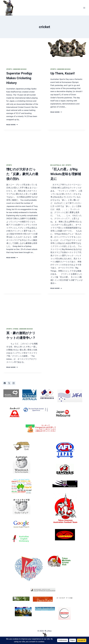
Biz (63, 165)
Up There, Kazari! (63, 73)
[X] (9, 383)
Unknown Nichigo (20, 69)
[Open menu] (84, 8)
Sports (9, 69)
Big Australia (56, 165)
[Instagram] (13, 383)
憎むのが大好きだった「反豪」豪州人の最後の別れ (22, 174)
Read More (12, 125)
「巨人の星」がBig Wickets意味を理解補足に (66, 174)
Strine (16, 329)
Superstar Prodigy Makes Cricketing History (19, 78)
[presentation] (23, 51)
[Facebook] (5, 383)
